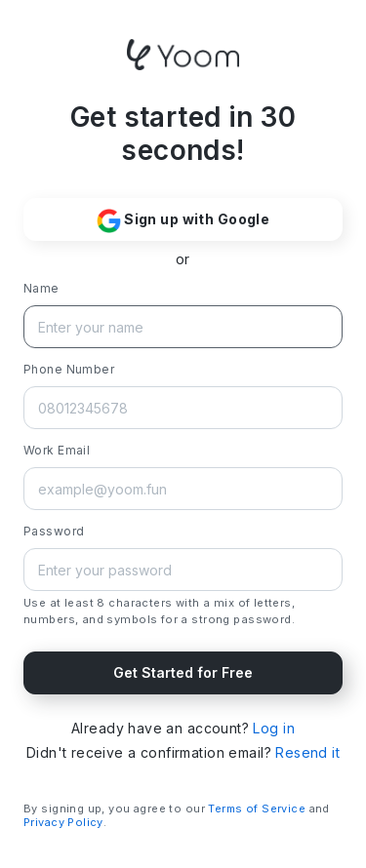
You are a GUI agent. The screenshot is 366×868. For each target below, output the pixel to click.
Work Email (57, 450)
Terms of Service (257, 809)
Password (54, 531)
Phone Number (69, 369)
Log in (274, 728)
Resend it (307, 752)
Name (41, 288)
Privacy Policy (63, 822)
